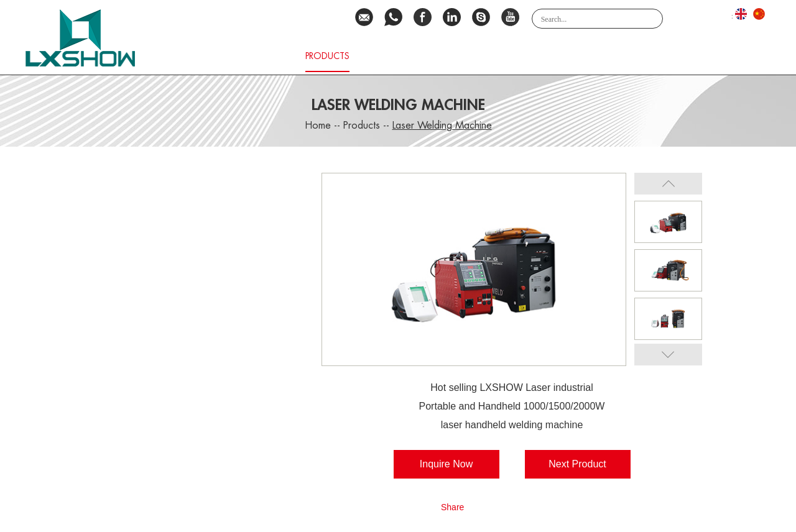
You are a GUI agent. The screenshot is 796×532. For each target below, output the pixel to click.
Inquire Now (446, 464)
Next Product (577, 464)
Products (327, 56)
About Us (265, 56)
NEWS (740, 56)
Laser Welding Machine (442, 126)
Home (212, 56)
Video (621, 56)
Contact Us (680, 56)
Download (395, 56)
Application (563, 56)
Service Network (479, 56)
